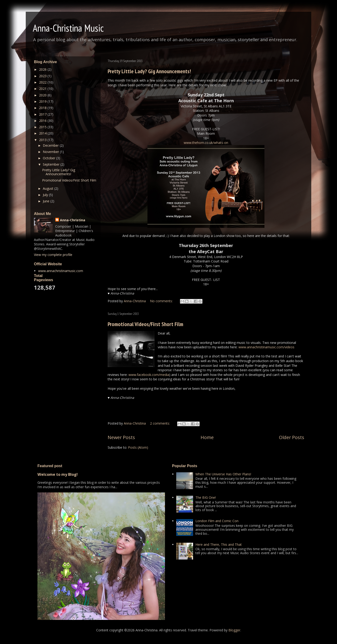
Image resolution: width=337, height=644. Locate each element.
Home (207, 437)
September (52, 164)
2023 (43, 76)
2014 (43, 133)
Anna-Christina (73, 220)
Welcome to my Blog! (58, 474)
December (51, 145)
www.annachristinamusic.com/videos (266, 347)
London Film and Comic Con (217, 521)
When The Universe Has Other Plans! (223, 474)
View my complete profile (53, 255)
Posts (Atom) (138, 447)
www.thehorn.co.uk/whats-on (206, 143)
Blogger (234, 630)
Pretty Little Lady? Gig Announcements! (149, 71)
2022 (43, 82)
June (47, 201)
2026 (43, 69)
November (51, 152)
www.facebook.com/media (149, 375)
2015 (43, 127)
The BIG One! (206, 497)
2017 (43, 114)
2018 (43, 108)
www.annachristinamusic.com (61, 271)
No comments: (162, 301)
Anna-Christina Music (68, 28)
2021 (43, 89)
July (46, 195)
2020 (43, 95)
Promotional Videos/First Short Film (145, 324)
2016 (43, 121)
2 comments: (160, 423)
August (49, 188)
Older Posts (292, 437)
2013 (43, 140)
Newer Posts (121, 437)
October (49, 158)
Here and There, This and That (219, 544)
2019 (43, 101)
